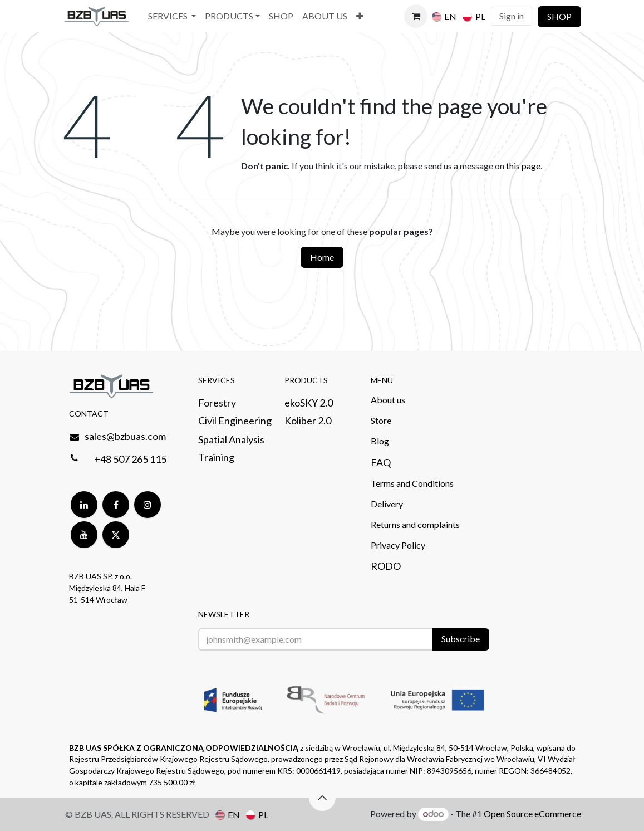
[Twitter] (116, 535)
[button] (322, 798)
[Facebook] (116, 505)
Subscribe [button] (461, 639)
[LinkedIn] (84, 505)
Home (322, 257)
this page (523, 166)
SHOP (559, 16)
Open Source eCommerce (532, 813)
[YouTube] (84, 535)
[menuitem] (172, 16)
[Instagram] (148, 505)
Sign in (512, 16)
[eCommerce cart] (416, 16)
